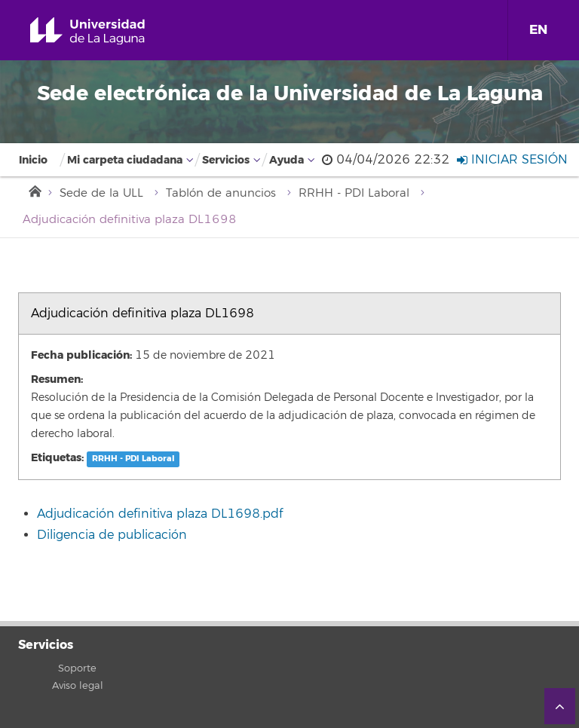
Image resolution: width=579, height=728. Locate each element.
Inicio (33, 160)
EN (538, 30)
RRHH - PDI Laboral (354, 193)
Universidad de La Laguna (105, 31)
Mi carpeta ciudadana (125, 160)
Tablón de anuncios (221, 193)
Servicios (226, 160)
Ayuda (286, 160)
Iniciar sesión (512, 160)
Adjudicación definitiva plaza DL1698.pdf (160, 514)
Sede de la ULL (101, 193)
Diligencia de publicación (112, 535)
